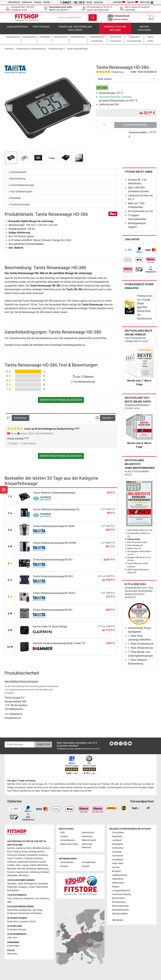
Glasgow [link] (22, 887)
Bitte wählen (105, 81)
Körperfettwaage (56, 51)
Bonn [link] (10, 852)
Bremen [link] (41, 852)
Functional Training (121, 894)
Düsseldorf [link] (32, 855)
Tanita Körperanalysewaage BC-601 (53, 612)
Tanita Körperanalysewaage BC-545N (54, 529)
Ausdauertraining (17, 29)
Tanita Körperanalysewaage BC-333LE (54, 595)
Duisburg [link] (43, 855)
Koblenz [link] (11, 865)
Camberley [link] (42, 884)
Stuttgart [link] (45, 872)
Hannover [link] (12, 862)
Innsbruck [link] (18, 898)
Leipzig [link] (25, 865)
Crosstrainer (118, 833)
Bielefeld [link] (37, 848)
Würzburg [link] (24, 876)
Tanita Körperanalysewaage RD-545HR (54, 545)
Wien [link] (9, 902)
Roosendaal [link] (24, 913)
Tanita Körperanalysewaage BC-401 (53, 562)
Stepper (116, 887)
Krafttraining (41, 29)
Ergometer (117, 836)
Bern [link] (16, 922)
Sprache (133, 2)
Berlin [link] (29, 848)
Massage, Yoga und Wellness (115, 31)
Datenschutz (88, 833)
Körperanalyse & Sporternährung (31, 51)
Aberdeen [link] (12, 884)
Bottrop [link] (17, 852)
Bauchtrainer (118, 898)
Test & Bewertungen (21, 194)
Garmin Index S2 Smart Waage (50, 629)
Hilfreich (13, 446)
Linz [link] (37, 898)
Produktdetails (18, 174)
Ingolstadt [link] (23, 862)
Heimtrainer (118, 879)
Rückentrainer (119, 902)
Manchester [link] (42, 887)
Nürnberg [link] (31, 869)
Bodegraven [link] (26, 910)
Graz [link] (9, 898)
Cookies (64, 836)
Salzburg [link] (44, 898)
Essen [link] (10, 859)
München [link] (12, 869)
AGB (62, 833)
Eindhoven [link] (12, 913)
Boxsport (116, 871)
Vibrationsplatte (120, 914)
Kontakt (47, 2)
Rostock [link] (11, 872)
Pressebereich (89, 862)
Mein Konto (147, 2)
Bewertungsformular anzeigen (61, 402)
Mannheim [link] (43, 865)
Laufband (117, 840)
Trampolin (117, 852)
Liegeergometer (120, 875)
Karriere (38, 2)
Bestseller (16, 200)
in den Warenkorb (135, 127)
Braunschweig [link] (29, 852)
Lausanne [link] (24, 922)
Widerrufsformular (69, 844)
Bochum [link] (46, 848)
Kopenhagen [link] (13, 946)
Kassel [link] (42, 862)
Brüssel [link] (22, 930)
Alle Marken (118, 920)
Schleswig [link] (35, 872)
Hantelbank (118, 860)
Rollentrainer (118, 883)
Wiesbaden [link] (13, 876)
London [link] (32, 887)
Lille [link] (9, 938)
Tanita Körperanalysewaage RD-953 (53, 579)
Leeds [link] (20, 884)
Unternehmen (14, 2)
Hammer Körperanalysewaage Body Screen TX (59, 646)
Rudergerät (117, 844)
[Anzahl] (105, 127)
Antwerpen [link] (13, 930)
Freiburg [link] (28, 859)
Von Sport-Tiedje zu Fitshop (21, 781)
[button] (9, 110)
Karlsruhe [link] (33, 862)
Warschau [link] (12, 954)
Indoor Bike (117, 864)
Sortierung (20, 420)
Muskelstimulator (120, 910)
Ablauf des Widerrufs (87, 846)
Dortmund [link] (12, 855)
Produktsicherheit (20, 207)
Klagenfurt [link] (29, 898)
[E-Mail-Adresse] (20, 745)
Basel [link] (10, 922)
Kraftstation (118, 848)
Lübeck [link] (33, 865)
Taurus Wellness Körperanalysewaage (54, 495)
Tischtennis (118, 856)
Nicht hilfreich (28, 446)
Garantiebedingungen (22, 187)
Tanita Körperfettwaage (77, 51)
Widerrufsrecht (89, 840)
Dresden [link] (22, 855)
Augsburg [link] (20, 848)
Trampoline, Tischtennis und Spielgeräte (75, 31)
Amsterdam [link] (13, 910)
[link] (128, 252)
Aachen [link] (11, 848)
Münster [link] (21, 869)
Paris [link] (14, 938)
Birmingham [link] (30, 884)
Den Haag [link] (37, 910)
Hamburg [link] (38, 859)
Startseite (9, 51)
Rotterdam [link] (36, 913)
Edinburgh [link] (12, 887)
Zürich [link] (33, 922)
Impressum (27, 2)
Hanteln (116, 867)
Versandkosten (68, 840)
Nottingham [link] (13, 890)
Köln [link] (18, 865)
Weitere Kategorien (144, 31)
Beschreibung (18, 181)
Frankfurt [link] (19, 859)
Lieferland (119, 2)
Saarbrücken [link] (22, 872)
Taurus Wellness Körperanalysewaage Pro (56, 512)
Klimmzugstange (120, 906)
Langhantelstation (121, 891)
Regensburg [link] (43, 869)
